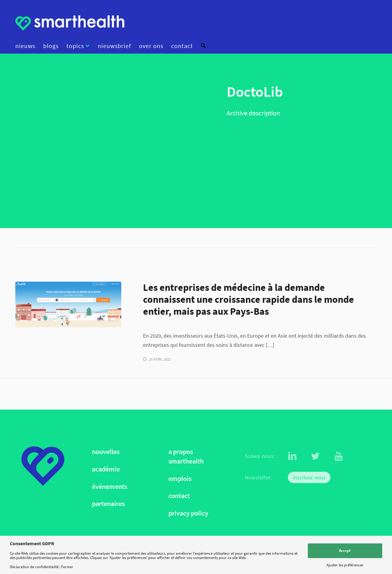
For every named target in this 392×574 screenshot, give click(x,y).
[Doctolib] (68, 304)
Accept (345, 551)
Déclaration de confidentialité (34, 567)
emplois (180, 479)
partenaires (108, 504)
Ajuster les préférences (345, 565)
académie (106, 469)
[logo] (70, 23)
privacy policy (188, 513)
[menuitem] (27, 46)
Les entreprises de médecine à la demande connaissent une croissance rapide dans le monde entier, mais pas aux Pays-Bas (249, 299)
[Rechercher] (201, 46)
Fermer (67, 567)
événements (109, 487)
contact (179, 496)
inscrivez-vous (309, 477)
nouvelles (106, 452)
